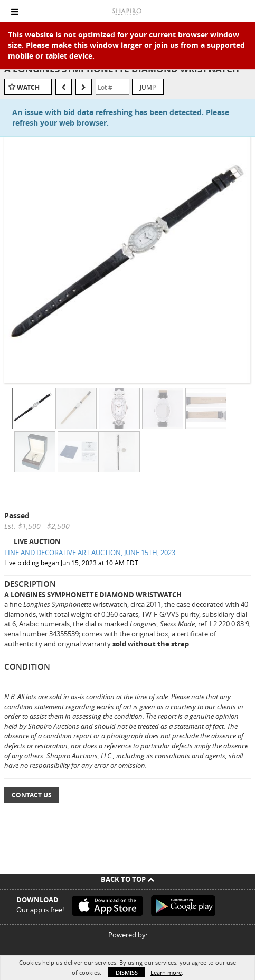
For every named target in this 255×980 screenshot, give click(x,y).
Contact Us (32, 795)
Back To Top (127, 879)
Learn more (166, 972)
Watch (28, 87)
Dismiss (127, 972)
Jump (148, 87)
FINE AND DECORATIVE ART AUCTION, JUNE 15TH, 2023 (90, 553)
